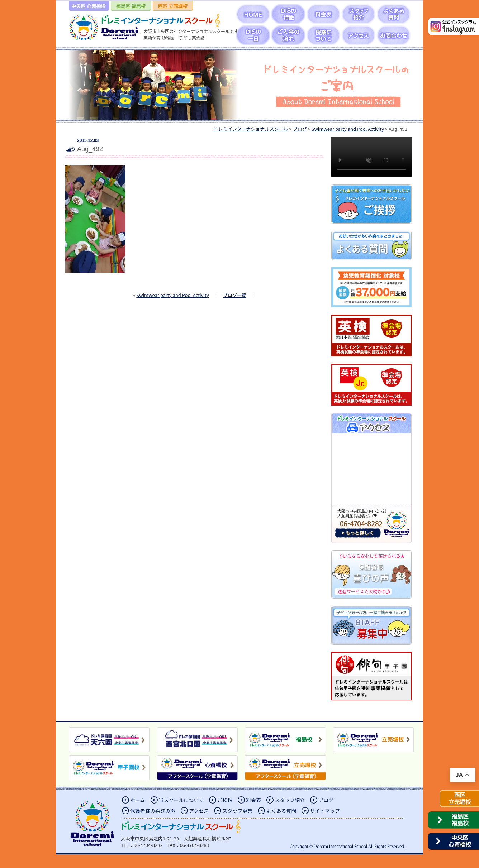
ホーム (138, 800)
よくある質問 (281, 811)
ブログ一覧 (235, 295)
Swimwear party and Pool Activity (172, 295)
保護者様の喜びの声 (153, 811)
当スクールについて (181, 800)
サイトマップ (325, 811)
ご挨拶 (225, 800)
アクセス (199, 811)
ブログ (326, 800)
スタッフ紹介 (290, 800)
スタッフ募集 (237, 811)
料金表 (253, 800)
